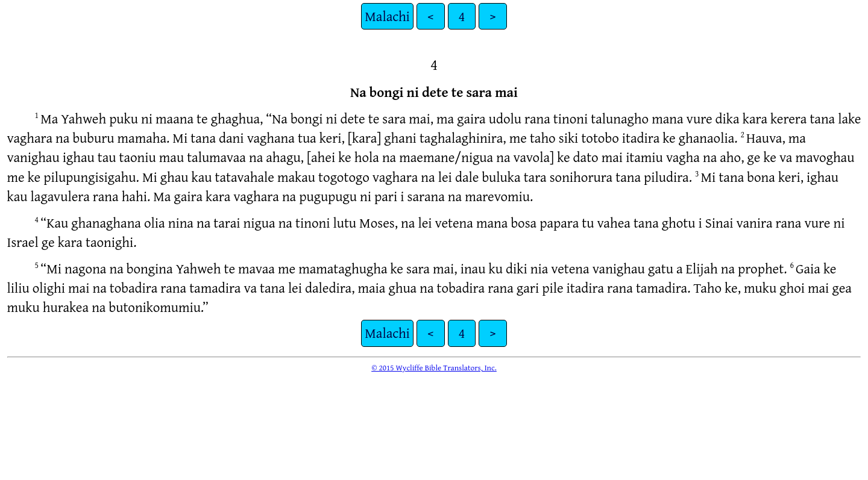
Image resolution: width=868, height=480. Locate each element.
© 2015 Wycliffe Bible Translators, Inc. (434, 367)
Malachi (387, 16)
